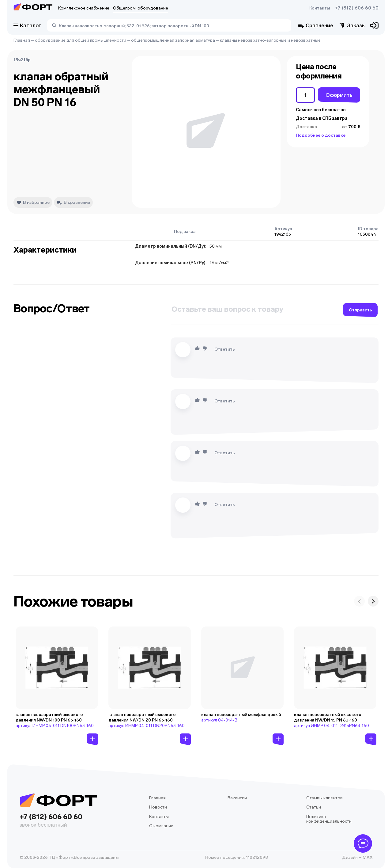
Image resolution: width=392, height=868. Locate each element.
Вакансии (237, 798)
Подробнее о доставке (321, 135)
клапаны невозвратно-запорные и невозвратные (270, 40)
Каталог (27, 25)
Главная (22, 40)
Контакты (320, 8)
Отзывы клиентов (324, 798)
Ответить (225, 349)
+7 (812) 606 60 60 (357, 8)
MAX (367, 857)
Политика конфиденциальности (329, 819)
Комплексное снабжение (84, 8)
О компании (161, 826)
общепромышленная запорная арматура (173, 40)
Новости (158, 807)
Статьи (314, 807)
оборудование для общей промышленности (81, 40)
